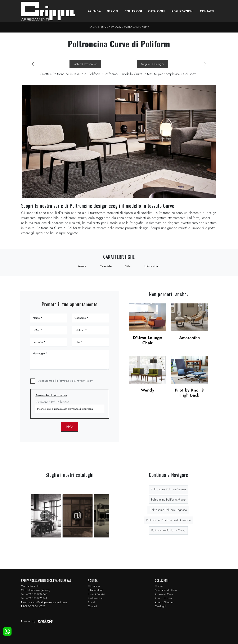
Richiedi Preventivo (86, 64)
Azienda (94, 11)
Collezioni (133, 11)
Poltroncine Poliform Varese (168, 489)
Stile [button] (128, 266)
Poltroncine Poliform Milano (169, 500)
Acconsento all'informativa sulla (66, 381)
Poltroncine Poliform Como (168, 530)
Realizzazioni (182, 11)
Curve (146, 27)
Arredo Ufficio (163, 598)
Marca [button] (82, 266)
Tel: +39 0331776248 (34, 598)
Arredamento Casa (110, 27)
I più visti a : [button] (152, 266)
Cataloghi (157, 11)
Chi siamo (94, 586)
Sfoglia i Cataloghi (152, 64)
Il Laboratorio (96, 590)
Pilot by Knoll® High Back (189, 393)
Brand (91, 602)
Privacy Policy (85, 381)
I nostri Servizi (96, 594)
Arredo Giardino (165, 602)
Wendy (148, 390)
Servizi (113, 11)
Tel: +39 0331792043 (34, 594)
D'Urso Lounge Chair (147, 340)
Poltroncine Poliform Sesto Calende (169, 520)
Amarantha (189, 338)
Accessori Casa (164, 594)
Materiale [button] (106, 266)
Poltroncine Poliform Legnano (168, 510)
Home (92, 27)
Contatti (207, 11)
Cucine (159, 586)
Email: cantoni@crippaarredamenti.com (44, 602)
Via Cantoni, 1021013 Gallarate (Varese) (36, 588)
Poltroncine (132, 27)
